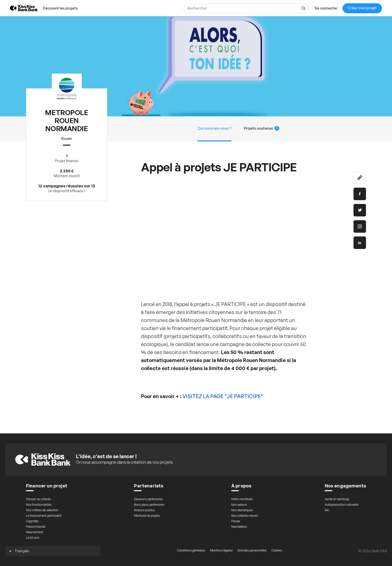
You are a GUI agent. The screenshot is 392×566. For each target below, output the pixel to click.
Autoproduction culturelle (341, 505)
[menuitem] (60, 8)
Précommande (36, 527)
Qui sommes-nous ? (214, 128)
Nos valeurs (239, 505)
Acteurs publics (144, 510)
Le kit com (33, 538)
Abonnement (35, 532)
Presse (236, 521)
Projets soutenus (262, 128)
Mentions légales (221, 550)
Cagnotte (32, 521)
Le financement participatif (44, 516)
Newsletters (239, 527)
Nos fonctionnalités (39, 505)
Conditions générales (191, 550)
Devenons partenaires (148, 499)
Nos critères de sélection (42, 510)
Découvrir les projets (60, 8)
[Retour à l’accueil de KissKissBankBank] (20, 8)
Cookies (277, 550)
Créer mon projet (362, 8)
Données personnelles (252, 550)
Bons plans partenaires (149, 505)
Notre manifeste (242, 499)
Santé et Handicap (337, 499)
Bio (327, 510)
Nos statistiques (242, 510)
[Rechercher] (246, 8)
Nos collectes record (244, 516)
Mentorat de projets (147, 516)
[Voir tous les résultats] (303, 8)
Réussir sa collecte (38, 499)
